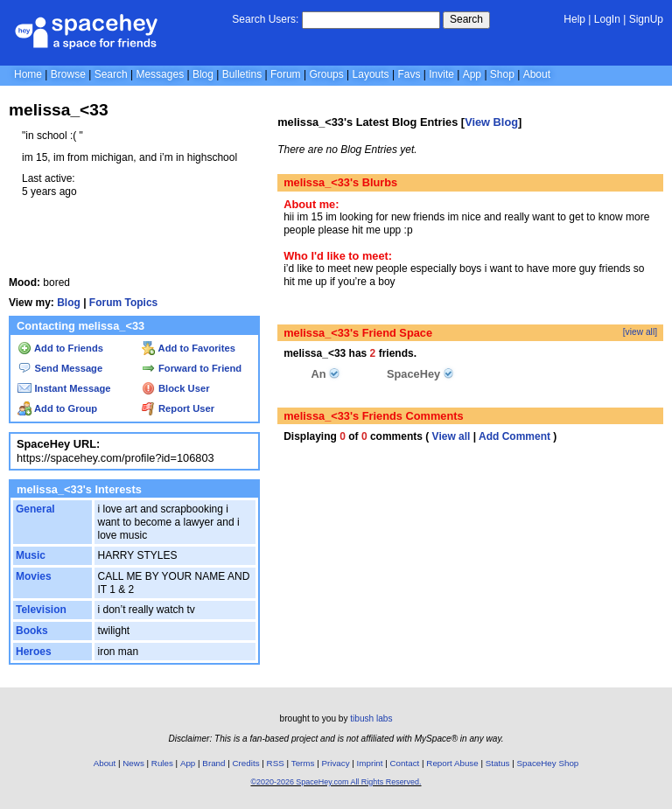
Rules (162, 763)
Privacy (335, 763)
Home (28, 74)
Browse (68, 74)
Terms (303, 763)
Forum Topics (123, 303)
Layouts (371, 74)
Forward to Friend (192, 368)
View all (451, 436)
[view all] (640, 332)
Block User (176, 388)
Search (466, 19)
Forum (286, 74)
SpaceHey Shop (548, 763)
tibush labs (371, 718)
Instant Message (64, 388)
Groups (326, 74)
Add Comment (514, 436)
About (537, 74)
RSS (276, 763)
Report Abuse (452, 763)
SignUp (646, 19)
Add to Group (57, 408)
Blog (203, 74)
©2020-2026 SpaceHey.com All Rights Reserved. (336, 782)
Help (574, 19)
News (133, 763)
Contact (405, 763)
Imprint (370, 763)
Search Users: (265, 19)
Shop (502, 74)
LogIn (607, 19)
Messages (160, 74)
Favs (409, 74)
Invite (441, 74)
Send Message (60, 368)
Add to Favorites (189, 348)
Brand (213, 763)
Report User (178, 408)
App (472, 74)
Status (498, 763)
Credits (246, 763)
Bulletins (242, 74)
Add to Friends (60, 348)
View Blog (491, 122)
